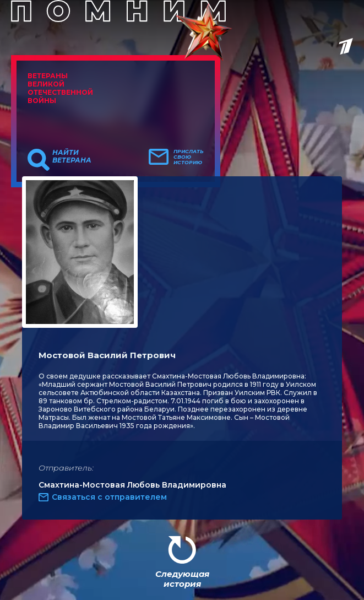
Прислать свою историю (189, 157)
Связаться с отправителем (109, 497)
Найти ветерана (72, 156)
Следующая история (182, 579)
